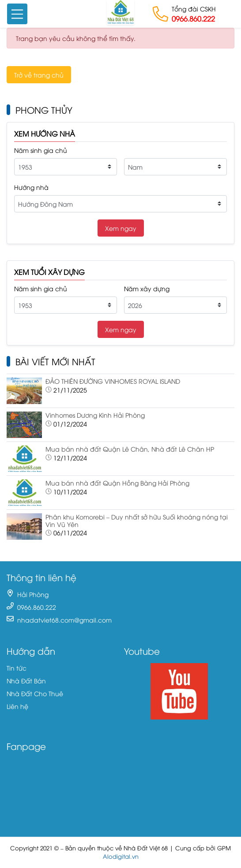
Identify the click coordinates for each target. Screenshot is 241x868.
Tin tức (17, 668)
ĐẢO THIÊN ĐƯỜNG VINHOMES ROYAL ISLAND (113, 381)
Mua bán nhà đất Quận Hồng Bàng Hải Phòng (117, 483)
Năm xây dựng (147, 288)
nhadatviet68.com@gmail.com (64, 620)
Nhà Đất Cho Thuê (35, 693)
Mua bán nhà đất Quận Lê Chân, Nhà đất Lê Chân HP (130, 449)
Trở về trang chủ (39, 75)
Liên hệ (17, 706)
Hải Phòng (33, 594)
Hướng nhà (31, 187)
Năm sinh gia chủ (41, 150)
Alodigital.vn (121, 856)
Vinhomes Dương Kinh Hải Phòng (95, 415)
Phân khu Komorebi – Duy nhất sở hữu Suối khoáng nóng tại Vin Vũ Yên (137, 520)
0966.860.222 (193, 19)
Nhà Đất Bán (26, 681)
